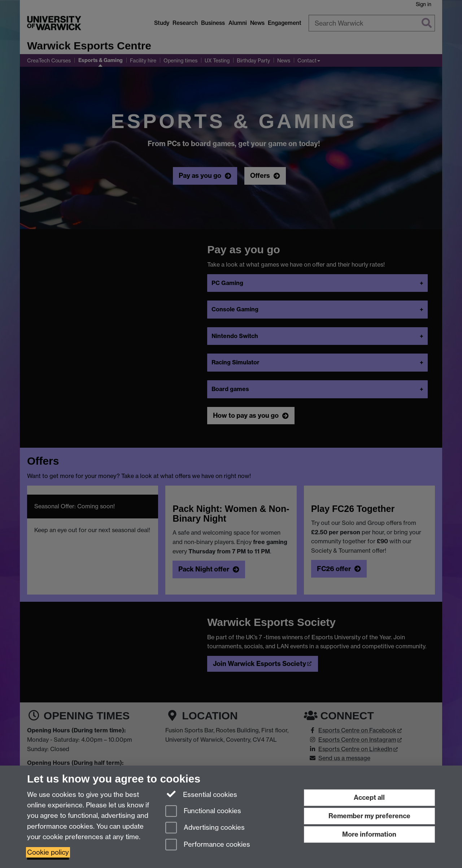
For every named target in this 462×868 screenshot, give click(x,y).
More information (369, 834)
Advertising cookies (205, 828)
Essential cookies (201, 794)
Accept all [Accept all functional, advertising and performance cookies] (369, 797)
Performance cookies (208, 845)
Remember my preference (369, 816)
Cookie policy (48, 852)
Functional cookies (203, 812)
